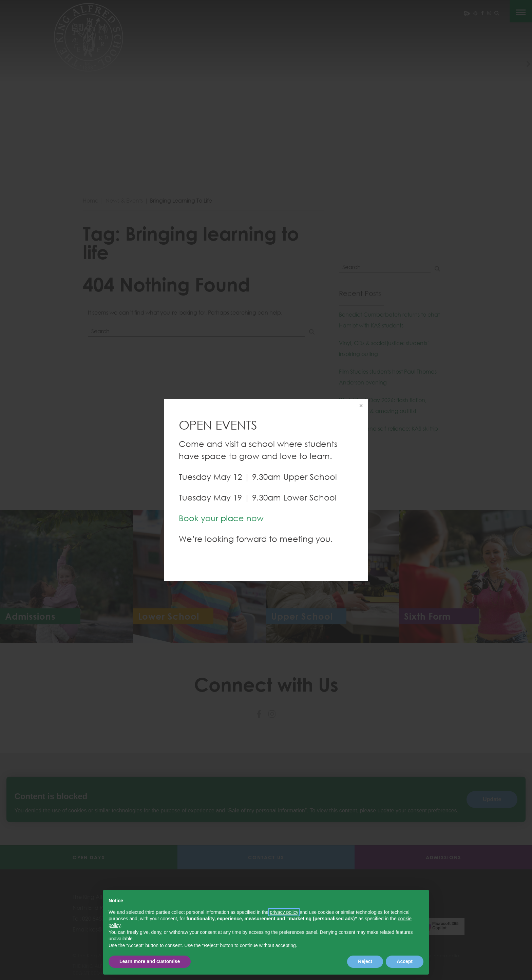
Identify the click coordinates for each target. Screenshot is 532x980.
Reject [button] (365, 961)
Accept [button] (405, 961)
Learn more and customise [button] (150, 961)
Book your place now (221, 518)
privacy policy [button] (284, 912)
